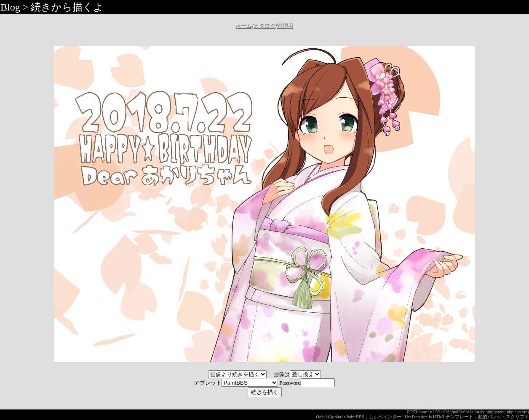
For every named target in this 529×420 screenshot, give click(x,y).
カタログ (264, 26)
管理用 (285, 26)
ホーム (244, 26)
